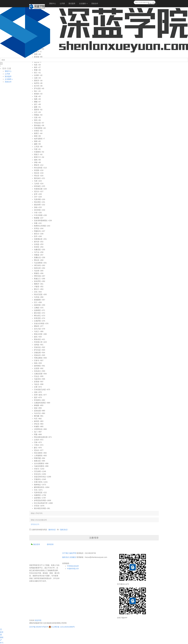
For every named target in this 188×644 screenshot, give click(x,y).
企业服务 (83, 3)
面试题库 (72, 3)
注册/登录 (94, 538)
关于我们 (66, 553)
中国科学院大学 (73, 569)
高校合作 (95, 3)
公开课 (62, 3)
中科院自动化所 (73, 566)
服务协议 (66, 557)
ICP (46, 627)
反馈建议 (73, 557)
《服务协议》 (52, 530)
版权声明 (73, 553)
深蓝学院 (38, 620)
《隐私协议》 (64, 530)
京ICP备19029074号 (37, 627)
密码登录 (50, 544)
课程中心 (53, 3)
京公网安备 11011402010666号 (62, 627)
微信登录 (35, 544)
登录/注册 (151, 4)
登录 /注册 (7, 68)
